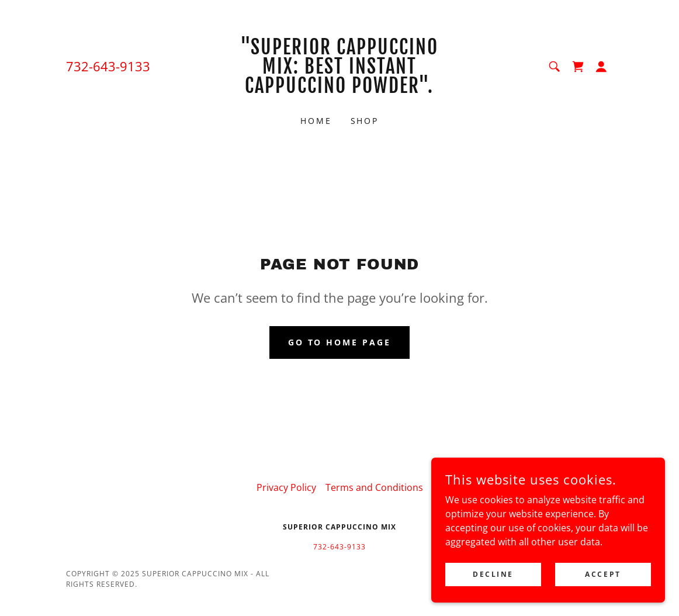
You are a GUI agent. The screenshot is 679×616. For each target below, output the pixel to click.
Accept (603, 574)
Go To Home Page (340, 342)
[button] (601, 67)
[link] (340, 89)
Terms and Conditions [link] (374, 487)
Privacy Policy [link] (286, 487)
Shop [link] (365, 121)
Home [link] (316, 121)
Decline (493, 574)
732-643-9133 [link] (108, 66)
